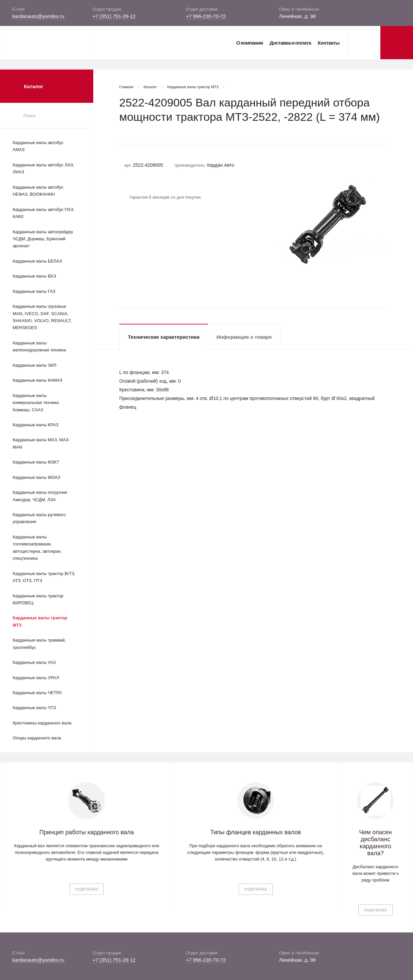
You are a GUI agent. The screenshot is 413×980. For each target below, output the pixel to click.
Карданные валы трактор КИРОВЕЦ (38, 599)
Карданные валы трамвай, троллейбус (39, 644)
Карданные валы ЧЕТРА (37, 693)
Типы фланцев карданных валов (255, 832)
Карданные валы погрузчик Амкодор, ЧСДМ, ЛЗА (40, 496)
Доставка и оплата (290, 43)
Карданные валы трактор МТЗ (40, 621)
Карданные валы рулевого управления (39, 518)
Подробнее (87, 889)
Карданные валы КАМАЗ (37, 380)
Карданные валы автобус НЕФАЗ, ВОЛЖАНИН (38, 191)
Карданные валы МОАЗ (36, 477)
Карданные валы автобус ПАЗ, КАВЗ (43, 213)
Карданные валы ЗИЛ (34, 365)
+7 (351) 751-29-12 (114, 16)
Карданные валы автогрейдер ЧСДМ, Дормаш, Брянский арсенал (43, 239)
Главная (126, 87)
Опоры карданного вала (37, 738)
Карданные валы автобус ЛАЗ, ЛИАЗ (43, 168)
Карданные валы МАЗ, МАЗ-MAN (41, 443)
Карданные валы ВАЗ (34, 276)
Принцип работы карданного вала (87, 832)
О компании (249, 43)
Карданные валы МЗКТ (36, 462)
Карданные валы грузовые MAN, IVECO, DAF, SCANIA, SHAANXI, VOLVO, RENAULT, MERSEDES (42, 317)
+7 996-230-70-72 (206, 16)
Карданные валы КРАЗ (35, 425)
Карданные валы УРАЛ (36, 678)
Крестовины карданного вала (42, 723)
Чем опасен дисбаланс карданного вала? (375, 843)
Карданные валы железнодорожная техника (39, 346)
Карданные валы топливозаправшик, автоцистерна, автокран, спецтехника (37, 548)
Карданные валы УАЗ (34, 662)
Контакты (329, 43)
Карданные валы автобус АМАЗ (38, 146)
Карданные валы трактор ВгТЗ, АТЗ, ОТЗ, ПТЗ (44, 577)
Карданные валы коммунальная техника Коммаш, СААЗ (36, 403)
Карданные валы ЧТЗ (34, 708)
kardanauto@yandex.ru (38, 16)
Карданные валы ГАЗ (34, 291)
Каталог (150, 87)
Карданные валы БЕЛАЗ (37, 261)
